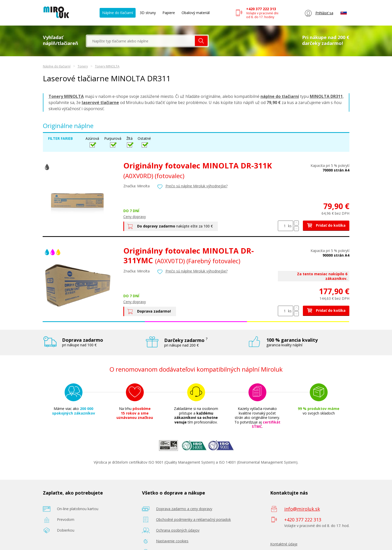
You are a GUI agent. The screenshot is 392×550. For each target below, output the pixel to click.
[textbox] (141, 41)
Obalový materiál (196, 13)
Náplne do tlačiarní (118, 13)
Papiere (169, 13)
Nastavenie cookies (172, 541)
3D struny (148, 13)
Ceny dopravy (135, 217)
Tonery (83, 66)
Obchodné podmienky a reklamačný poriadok (193, 519)
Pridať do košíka (326, 225)
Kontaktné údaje (284, 544)
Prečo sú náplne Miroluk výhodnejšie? (197, 186)
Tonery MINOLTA (107, 66)
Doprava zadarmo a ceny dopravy (184, 509)
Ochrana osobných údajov (178, 530)
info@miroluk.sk (302, 509)
